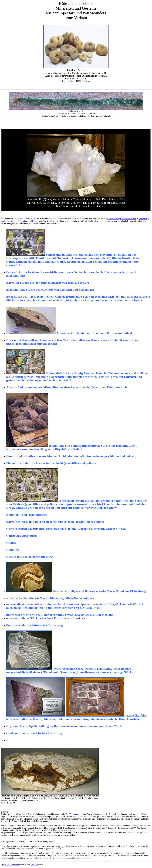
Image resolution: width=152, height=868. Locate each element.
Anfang (33, 865)
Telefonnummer (76, 814)
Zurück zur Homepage (10, 865)
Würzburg (24, 221)
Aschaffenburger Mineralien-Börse (122, 219)
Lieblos (35, 221)
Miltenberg (14, 221)
